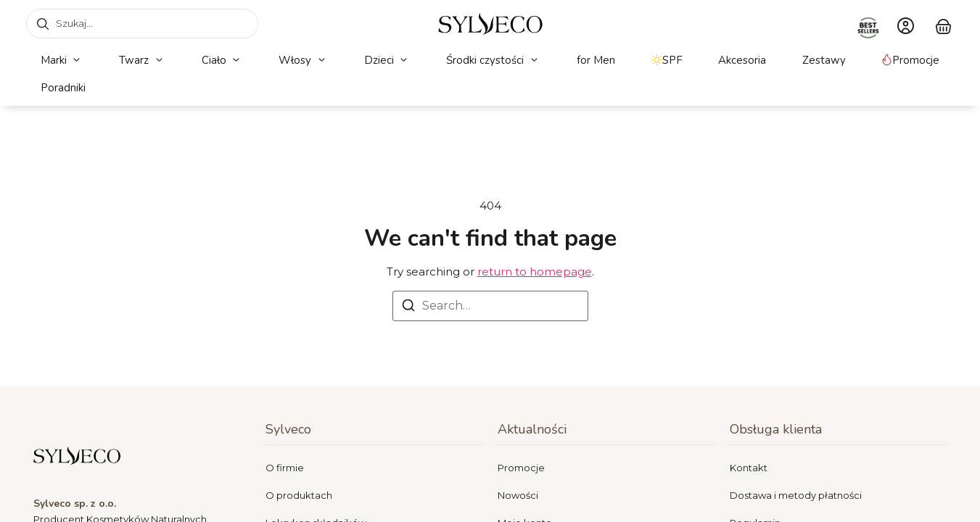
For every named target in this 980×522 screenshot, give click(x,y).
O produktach (299, 495)
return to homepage (535, 272)
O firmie (285, 468)
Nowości (518, 495)
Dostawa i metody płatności (796, 495)
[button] (62, 61)
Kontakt (749, 468)
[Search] (408, 308)
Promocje (521, 468)
